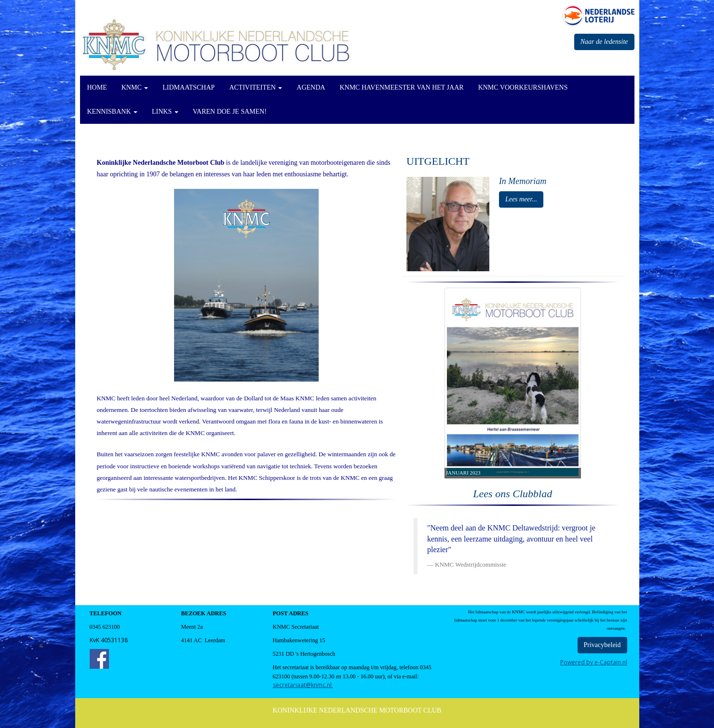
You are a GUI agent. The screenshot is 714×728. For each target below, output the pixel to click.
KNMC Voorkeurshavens (523, 87)
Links (165, 112)
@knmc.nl (303, 685)
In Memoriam (523, 181)
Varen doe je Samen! (230, 112)
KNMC (135, 87)
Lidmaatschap (189, 87)
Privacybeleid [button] (602, 645)
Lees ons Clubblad (512, 494)
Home (97, 87)
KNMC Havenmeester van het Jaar (401, 87)
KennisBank (113, 112)
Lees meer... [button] (521, 199)
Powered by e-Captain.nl (594, 662)
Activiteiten (256, 87)
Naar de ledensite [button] (604, 42)
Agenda (311, 87)
